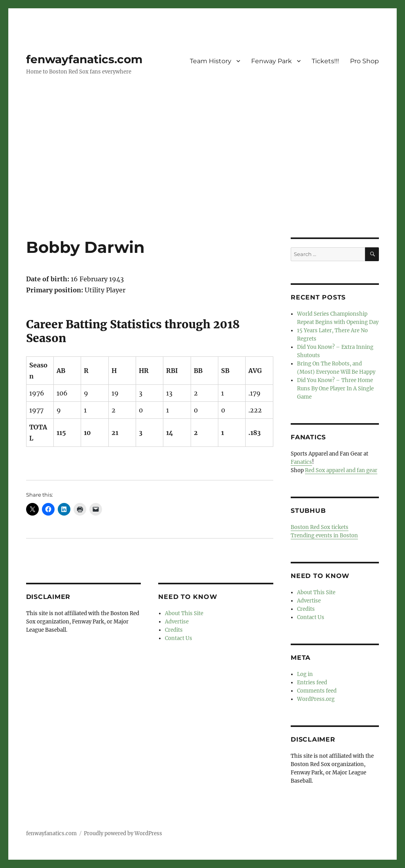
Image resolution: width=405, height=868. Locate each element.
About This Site (184, 613)
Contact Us (179, 638)
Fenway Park (272, 61)
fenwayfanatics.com (84, 59)
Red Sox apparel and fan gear (341, 470)
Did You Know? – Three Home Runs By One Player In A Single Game (335, 389)
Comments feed (317, 691)
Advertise (177, 622)
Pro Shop (364, 61)
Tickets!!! (325, 61)
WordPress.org (316, 699)
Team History (211, 61)
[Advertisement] (204, 179)
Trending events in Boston (324, 536)
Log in (305, 674)
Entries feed (312, 683)
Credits (174, 630)
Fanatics (301, 462)
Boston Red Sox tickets (320, 527)
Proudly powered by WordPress (123, 833)
